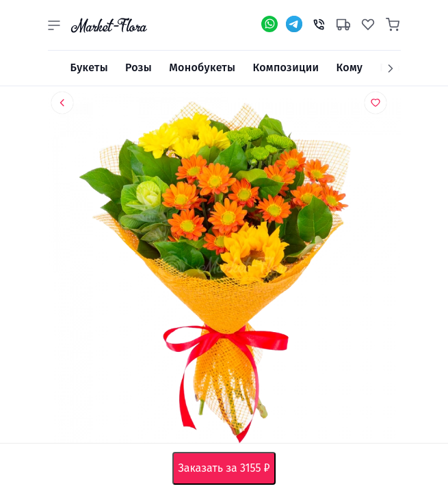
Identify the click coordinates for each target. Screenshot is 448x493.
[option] (224, 271)
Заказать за (226, 468)
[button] (54, 25)
